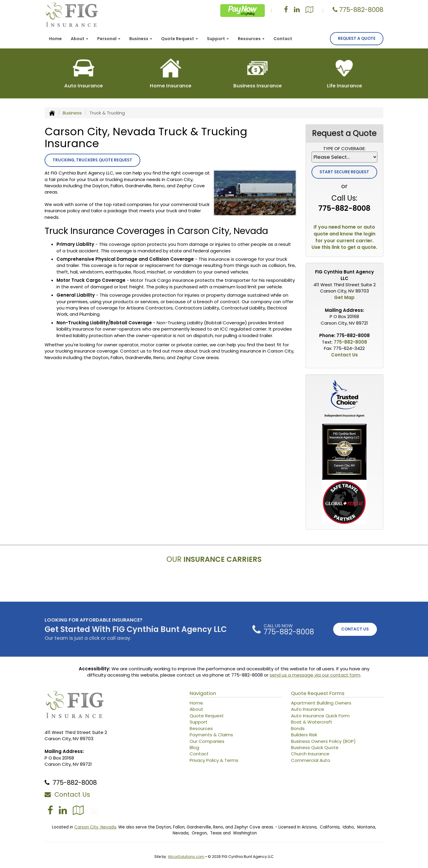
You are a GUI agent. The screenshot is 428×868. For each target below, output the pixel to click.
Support (199, 722)
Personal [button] (109, 39)
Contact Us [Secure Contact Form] (344, 355)
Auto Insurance (308, 709)
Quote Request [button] (180, 39)
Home (55, 39)
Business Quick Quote (315, 747)
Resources (201, 728)
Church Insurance (310, 754)
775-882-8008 (361, 10)
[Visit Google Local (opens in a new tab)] (309, 10)
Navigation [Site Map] (203, 693)
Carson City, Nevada (95, 827)
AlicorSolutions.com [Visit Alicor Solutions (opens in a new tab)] (186, 857)
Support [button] (218, 39)
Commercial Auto (311, 760)
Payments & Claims (211, 735)
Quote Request (207, 716)
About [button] (80, 39)
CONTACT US (355, 629)
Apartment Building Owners (321, 703)
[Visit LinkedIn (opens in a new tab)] (297, 10)
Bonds (298, 728)
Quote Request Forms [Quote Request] (318, 693)
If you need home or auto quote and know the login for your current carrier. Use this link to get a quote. (344, 237)
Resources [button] (251, 39)
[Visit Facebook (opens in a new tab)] (286, 10)
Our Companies (207, 741)
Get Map (344, 297)
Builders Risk (304, 735)
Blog (194, 747)
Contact (283, 39)
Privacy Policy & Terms (214, 760)
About (196, 709)
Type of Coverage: (344, 148)
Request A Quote (357, 38)
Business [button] (141, 39)
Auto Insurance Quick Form (320, 716)
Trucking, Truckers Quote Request (92, 160)
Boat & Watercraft (312, 722)
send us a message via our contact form (315, 675)
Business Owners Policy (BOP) (323, 741)
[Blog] (95, 810)
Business (72, 113)
